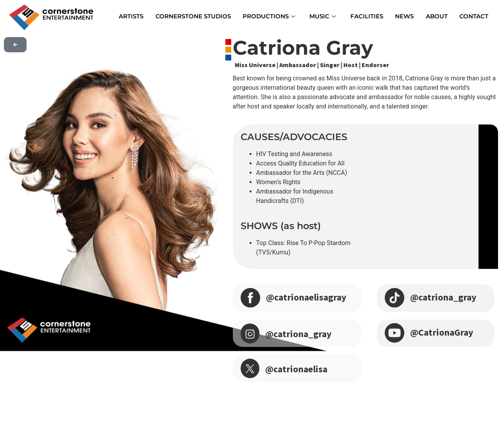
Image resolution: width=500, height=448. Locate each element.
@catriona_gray (298, 334)
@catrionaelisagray (306, 297)
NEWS (404, 16)
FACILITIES (367, 16)
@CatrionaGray (442, 332)
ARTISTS (132, 16)
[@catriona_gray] (250, 334)
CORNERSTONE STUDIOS (194, 16)
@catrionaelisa (296, 369)
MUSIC (323, 16)
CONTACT (473, 16)
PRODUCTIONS (269, 16)
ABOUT (436, 16)
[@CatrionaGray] (395, 332)
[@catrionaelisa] (250, 368)
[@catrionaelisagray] (250, 297)
